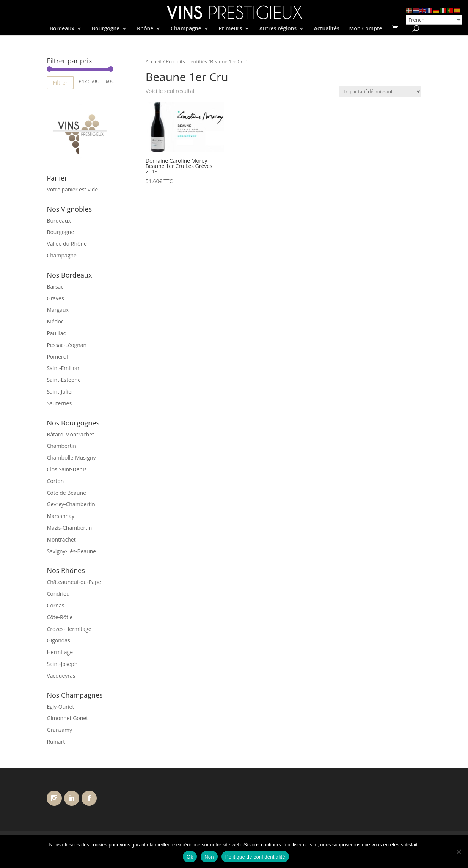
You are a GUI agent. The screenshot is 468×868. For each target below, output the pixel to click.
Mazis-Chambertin (69, 528)
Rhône (145, 29)
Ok (190, 857)
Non (209, 857)
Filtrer (60, 82)
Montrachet (61, 539)
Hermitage (60, 652)
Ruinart (56, 742)
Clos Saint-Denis (67, 469)
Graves (55, 298)
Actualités (327, 29)
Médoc (55, 321)
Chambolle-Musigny (71, 458)
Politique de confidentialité (255, 857)
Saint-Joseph (62, 664)
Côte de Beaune (66, 493)
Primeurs (230, 29)
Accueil (154, 61)
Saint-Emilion (63, 368)
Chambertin (61, 446)
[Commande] (380, 92)
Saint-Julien (60, 392)
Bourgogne (106, 29)
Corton (55, 481)
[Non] (459, 852)
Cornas (55, 605)
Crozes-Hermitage (69, 629)
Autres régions (278, 29)
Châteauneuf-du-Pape (74, 582)
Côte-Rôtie (60, 617)
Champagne (186, 29)
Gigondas (58, 640)
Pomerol (57, 357)
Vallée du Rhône (67, 244)
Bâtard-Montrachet (70, 434)
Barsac (55, 286)
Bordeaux (62, 29)
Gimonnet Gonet (67, 718)
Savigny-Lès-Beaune (71, 551)
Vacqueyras (61, 676)
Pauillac (56, 333)
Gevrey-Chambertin (71, 504)
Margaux (57, 310)
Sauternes (59, 403)
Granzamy (59, 730)
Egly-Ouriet (60, 707)
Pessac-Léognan (67, 345)
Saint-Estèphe (64, 380)
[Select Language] (434, 20)
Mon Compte (365, 29)
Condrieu (58, 594)
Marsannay (60, 516)
